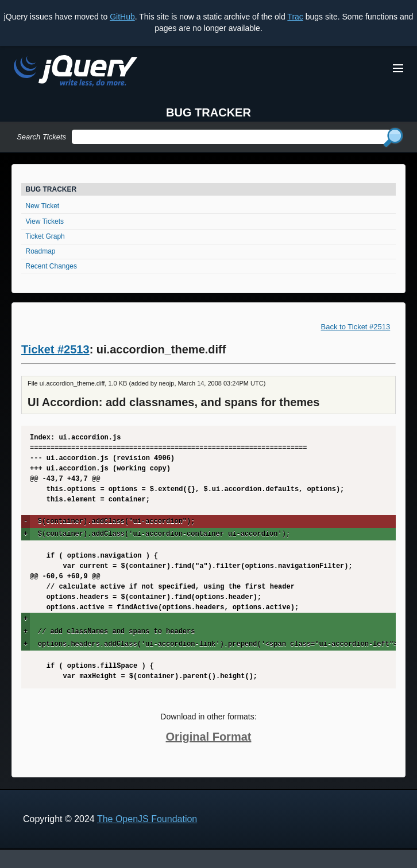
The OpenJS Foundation (147, 819)
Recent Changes (51, 266)
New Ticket (43, 206)
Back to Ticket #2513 (356, 327)
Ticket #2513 (55, 349)
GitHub (122, 17)
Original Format (209, 737)
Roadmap (41, 251)
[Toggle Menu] (398, 68)
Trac (295, 17)
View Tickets (45, 221)
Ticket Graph (45, 236)
